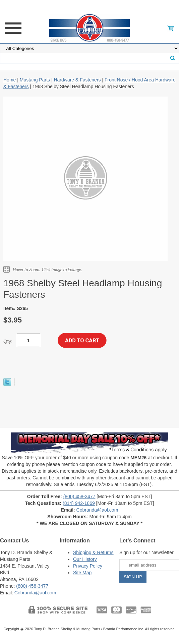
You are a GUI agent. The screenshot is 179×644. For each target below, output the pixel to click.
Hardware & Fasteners (77, 80)
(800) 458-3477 (79, 496)
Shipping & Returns (93, 552)
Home (10, 80)
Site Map (82, 573)
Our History (85, 559)
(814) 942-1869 (79, 503)
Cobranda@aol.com (97, 510)
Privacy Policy (88, 566)
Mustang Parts (35, 80)
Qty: (8, 341)
